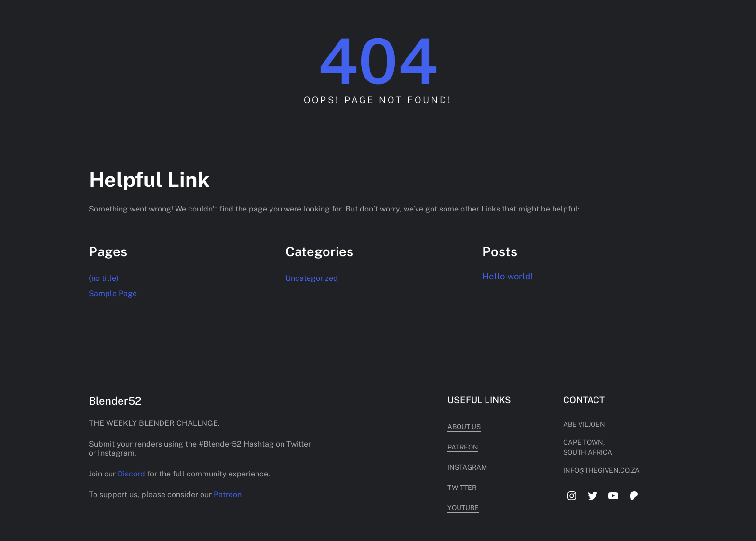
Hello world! (507, 276)
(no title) (104, 278)
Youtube (463, 508)
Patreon (228, 495)
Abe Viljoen (584, 424)
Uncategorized (312, 278)
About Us (464, 427)
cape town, (584, 442)
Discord (131, 474)
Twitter (462, 488)
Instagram (467, 467)
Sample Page (113, 294)
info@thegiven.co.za (601, 470)
